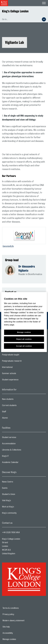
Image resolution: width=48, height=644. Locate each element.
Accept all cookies (24, 346)
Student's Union (19, 495)
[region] (24, 322)
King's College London (15, 11)
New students (18, 400)
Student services (19, 438)
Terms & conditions (19, 608)
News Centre (18, 482)
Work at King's (18, 507)
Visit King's (17, 501)
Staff (14, 412)
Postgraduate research (22, 362)
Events (15, 489)
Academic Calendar (20, 463)
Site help (15, 627)
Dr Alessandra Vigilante (27, 268)
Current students (19, 406)
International (17, 368)
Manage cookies (18, 639)
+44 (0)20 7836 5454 (11, 532)
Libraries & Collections (22, 450)
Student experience (20, 380)
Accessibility (17, 633)
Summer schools (19, 374)
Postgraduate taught (21, 355)
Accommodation (19, 444)
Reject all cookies (24, 339)
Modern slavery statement (22, 621)
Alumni (15, 419)
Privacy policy (17, 614)
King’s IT (16, 457)
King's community (19, 514)
